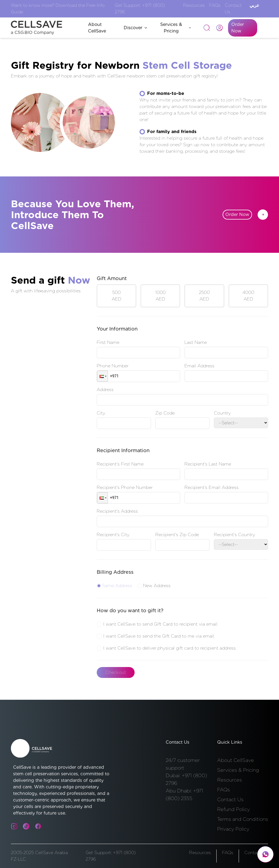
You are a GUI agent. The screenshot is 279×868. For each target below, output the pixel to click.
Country (222, 413)
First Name (108, 342)
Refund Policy (233, 809)
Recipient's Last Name (208, 464)
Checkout (116, 672)
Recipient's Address (117, 511)
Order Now (238, 28)
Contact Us (230, 799)
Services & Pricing (175, 28)
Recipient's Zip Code (177, 535)
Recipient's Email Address (212, 487)
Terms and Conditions (243, 819)
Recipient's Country (234, 535)
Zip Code (165, 413)
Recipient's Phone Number (125, 487)
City (101, 413)
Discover (135, 28)
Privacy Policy (233, 829)
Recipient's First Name (120, 464)
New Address (154, 586)
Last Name (196, 342)
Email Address (199, 366)
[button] (102, 376)
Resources (194, 5)
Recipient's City (113, 535)
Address (105, 390)
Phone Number (113, 366)
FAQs (215, 5)
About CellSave (236, 760)
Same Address (114, 586)
